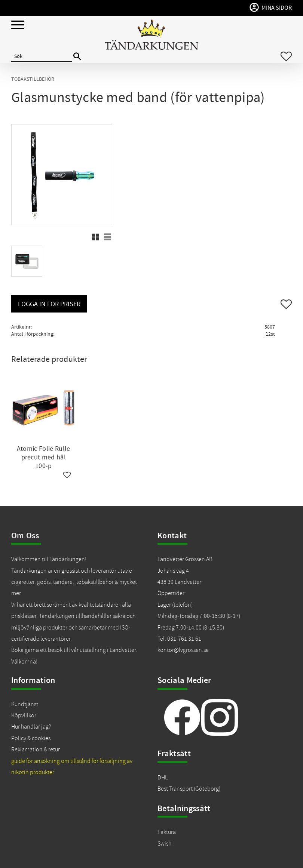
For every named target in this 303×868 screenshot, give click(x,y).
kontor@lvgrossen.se (183, 650)
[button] (18, 25)
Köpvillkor (24, 715)
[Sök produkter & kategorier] (42, 56)
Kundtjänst (25, 704)
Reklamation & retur (36, 750)
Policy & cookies (31, 738)
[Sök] (77, 57)
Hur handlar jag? (31, 727)
